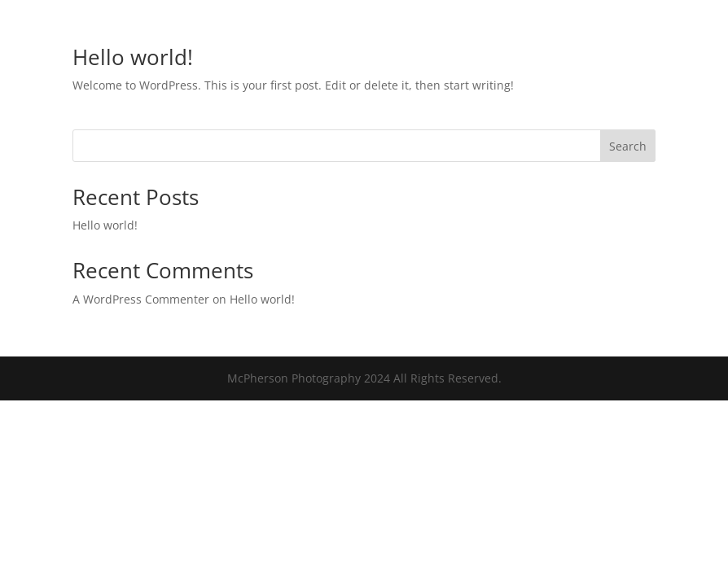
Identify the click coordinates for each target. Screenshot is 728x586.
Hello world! (133, 57)
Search (628, 146)
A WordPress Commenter (141, 299)
